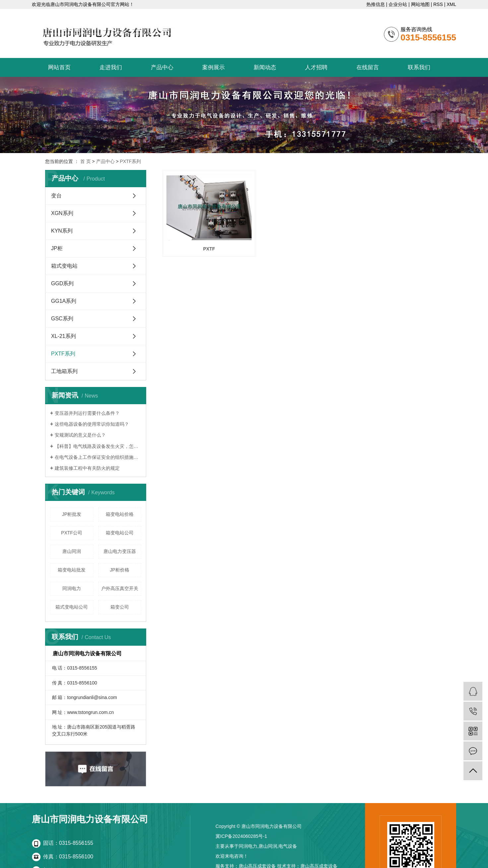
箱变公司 (120, 607)
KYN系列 (62, 231)
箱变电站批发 (72, 570)
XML (451, 4)
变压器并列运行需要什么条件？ (87, 413)
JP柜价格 (120, 570)
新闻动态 (265, 67)
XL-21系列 (63, 336)
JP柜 (57, 248)
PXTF (207, 245)
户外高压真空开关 (120, 588)
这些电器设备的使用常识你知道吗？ (92, 424)
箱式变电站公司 (72, 607)
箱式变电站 (64, 266)
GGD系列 (62, 283)
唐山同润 (72, 551)
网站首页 (59, 67)
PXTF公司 (72, 533)
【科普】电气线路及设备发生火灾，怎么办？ (98, 446)
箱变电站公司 (120, 533)
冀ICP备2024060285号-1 (241, 836)
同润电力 (72, 588)
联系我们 (419, 67)
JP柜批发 (72, 514)
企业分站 (398, 4)
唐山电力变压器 (120, 551)
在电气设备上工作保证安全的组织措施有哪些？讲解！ (98, 457)
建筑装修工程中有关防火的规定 (87, 468)
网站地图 (420, 4)
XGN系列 (62, 213)
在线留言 (368, 67)
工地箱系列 (64, 371)
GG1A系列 (64, 301)
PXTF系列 (131, 161)
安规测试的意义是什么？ (80, 435)
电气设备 (288, 846)
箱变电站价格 (120, 514)
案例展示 (213, 67)
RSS (438, 4)
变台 (56, 196)
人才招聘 (316, 67)
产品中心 (162, 67)
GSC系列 (62, 319)
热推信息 (376, 4)
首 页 (86, 161)
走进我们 (111, 67)
